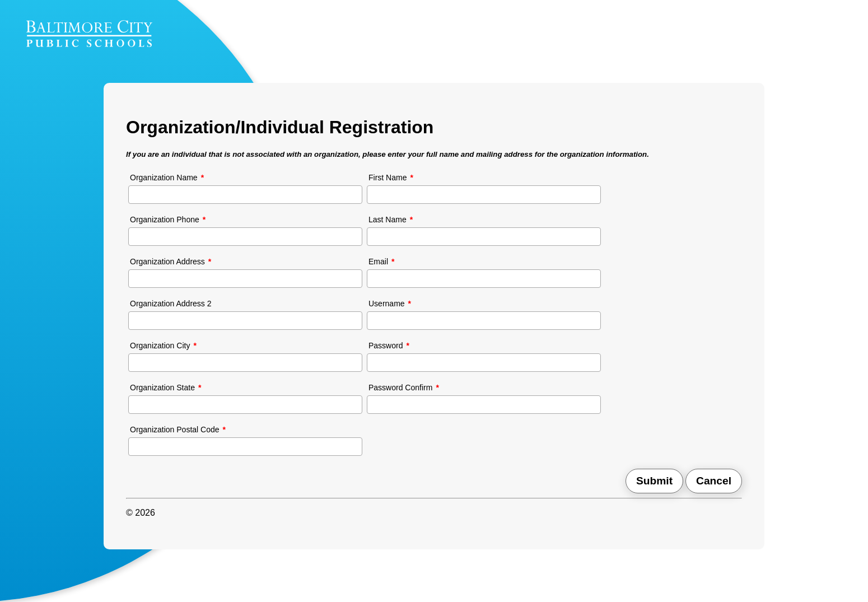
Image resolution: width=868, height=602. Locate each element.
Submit (654, 481)
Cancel (714, 481)
